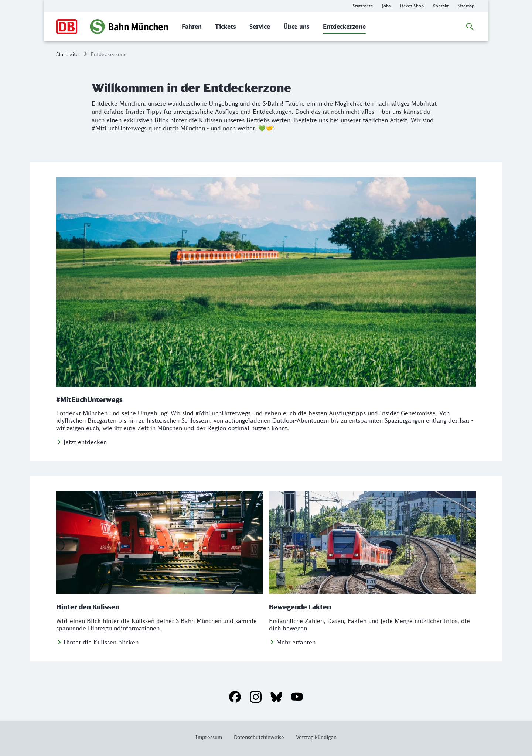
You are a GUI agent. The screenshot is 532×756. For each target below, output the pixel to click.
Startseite (67, 54)
